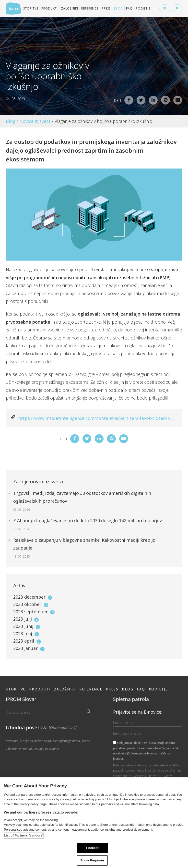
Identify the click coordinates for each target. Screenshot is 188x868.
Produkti (50, 8)
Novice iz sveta (35, 121)
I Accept (92, 848)
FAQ (129, 8)
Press (106, 8)
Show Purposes (92, 860)
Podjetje (143, 8)
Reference (90, 8)
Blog (118, 8)
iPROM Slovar (21, 699)
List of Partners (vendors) (24, 835)
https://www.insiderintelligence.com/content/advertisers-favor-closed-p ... (96, 418)
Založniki (70, 8)
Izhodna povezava (41, 727)
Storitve (31, 8)
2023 (33, 597)
